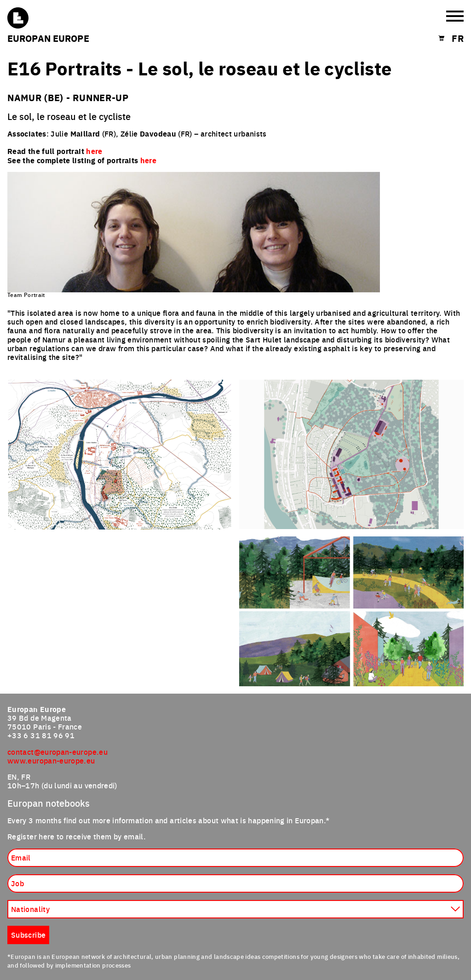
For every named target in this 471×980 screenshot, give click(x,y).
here (148, 160)
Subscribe (28, 934)
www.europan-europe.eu (51, 760)
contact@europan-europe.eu (57, 752)
